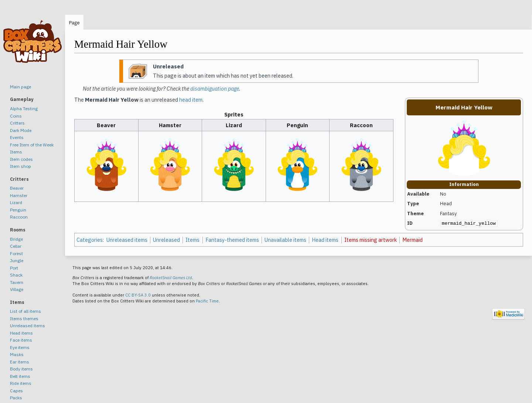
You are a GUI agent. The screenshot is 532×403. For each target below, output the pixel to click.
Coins (16, 116)
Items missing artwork (371, 240)
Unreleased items (127, 240)
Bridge (16, 239)
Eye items (20, 347)
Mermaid (412, 240)
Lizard (16, 202)
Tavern (17, 282)
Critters (17, 123)
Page (74, 23)
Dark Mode (21, 130)
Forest (16, 253)
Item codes (21, 159)
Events (17, 137)
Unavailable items (285, 240)
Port (14, 268)
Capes (16, 391)
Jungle (17, 260)
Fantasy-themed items (232, 240)
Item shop (21, 166)
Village (17, 289)
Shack (16, 275)
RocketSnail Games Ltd (171, 278)
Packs (16, 398)
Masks (17, 354)
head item (191, 100)
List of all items (25, 311)
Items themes (24, 319)
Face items (21, 340)
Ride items (21, 383)
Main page (21, 87)
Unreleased (166, 240)
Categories (90, 240)
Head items (325, 240)
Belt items (20, 376)
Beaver (17, 188)
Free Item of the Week (32, 145)
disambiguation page (215, 89)
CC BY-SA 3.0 (138, 295)
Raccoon (19, 217)
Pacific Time (207, 301)
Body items (21, 369)
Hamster (19, 195)
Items (192, 240)
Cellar (16, 246)
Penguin (18, 210)
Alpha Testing (24, 109)
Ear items (20, 362)
